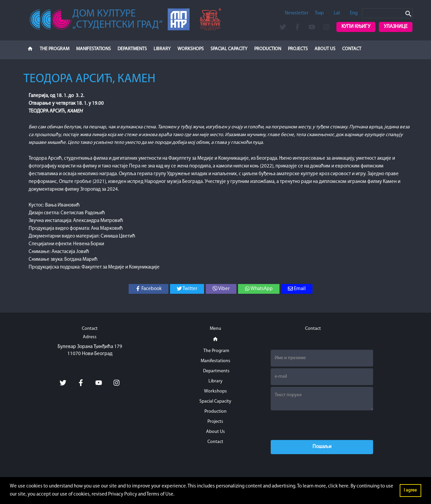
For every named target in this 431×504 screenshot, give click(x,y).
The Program (55, 49)
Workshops (191, 49)
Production (268, 49)
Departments (132, 49)
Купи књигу (356, 27)
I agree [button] (410, 490)
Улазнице (396, 27)
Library (162, 49)
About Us (325, 49)
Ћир (319, 13)
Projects (298, 49)
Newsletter (297, 13)
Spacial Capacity (229, 49)
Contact (352, 49)
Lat (337, 13)
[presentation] (322, 425)
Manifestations (93, 49)
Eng (354, 13)
